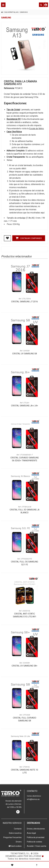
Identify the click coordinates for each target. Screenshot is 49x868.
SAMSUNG (24, 12)
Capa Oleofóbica (14, 132)
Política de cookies (34, 842)
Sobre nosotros (15, 833)
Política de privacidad (36, 837)
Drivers (19, 842)
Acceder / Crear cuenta (37, 846)
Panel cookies (15, 846)
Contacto (18, 829)
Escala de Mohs (36, 129)
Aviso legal (31, 833)
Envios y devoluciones (36, 829)
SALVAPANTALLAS (11, 12)
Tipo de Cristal (13, 110)
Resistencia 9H (14, 119)
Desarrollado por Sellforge (23, 856)
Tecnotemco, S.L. (20, 853)
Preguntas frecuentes (12, 837)
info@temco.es (33, 799)
